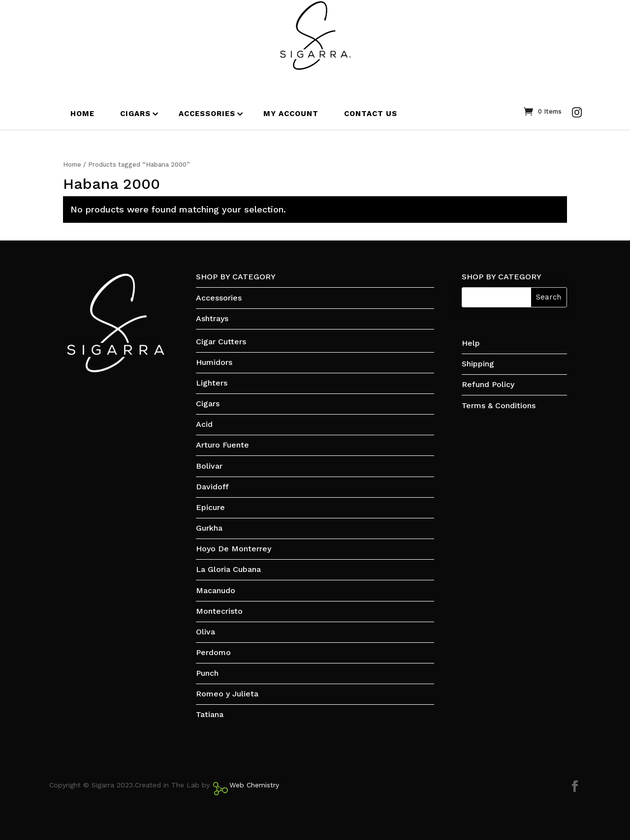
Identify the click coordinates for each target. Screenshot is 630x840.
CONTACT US (371, 114)
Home (72, 165)
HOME (82, 114)
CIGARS (135, 114)
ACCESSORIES (207, 114)
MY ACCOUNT (291, 114)
